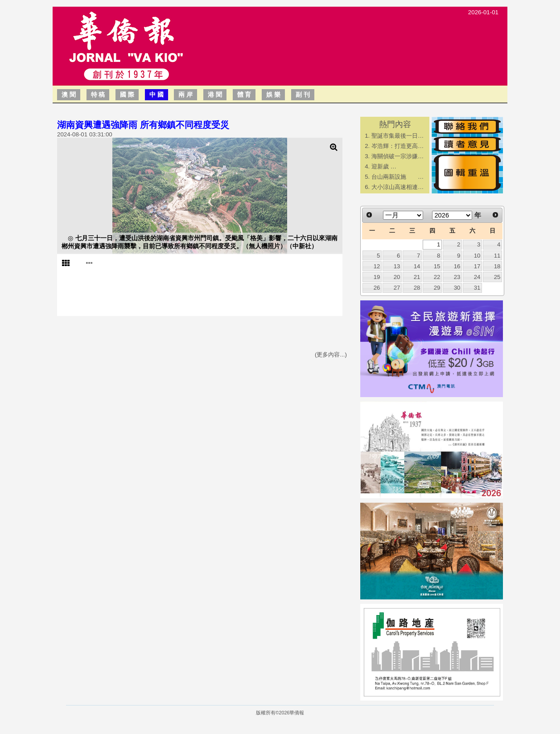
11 (497, 256)
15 (437, 266)
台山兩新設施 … (397, 177)
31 (477, 288)
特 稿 (98, 94)
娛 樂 (273, 94)
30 (457, 288)
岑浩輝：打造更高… (397, 146)
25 (497, 277)
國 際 (127, 94)
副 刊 (303, 94)
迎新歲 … (384, 166)
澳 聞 (69, 94)
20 (397, 277)
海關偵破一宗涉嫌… (397, 156)
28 (417, 288)
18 (497, 266)
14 (417, 266)
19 (377, 277)
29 (437, 288)
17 (477, 266)
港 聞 (215, 94)
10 (477, 256)
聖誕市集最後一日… (397, 136)
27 (397, 288)
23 (457, 277)
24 (477, 277)
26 (377, 288)
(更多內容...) (331, 355)
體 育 (244, 94)
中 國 (156, 94)
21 (417, 277)
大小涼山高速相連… (397, 187)
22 (437, 277)
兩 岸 (185, 94)
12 (377, 266)
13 (397, 266)
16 (457, 266)
